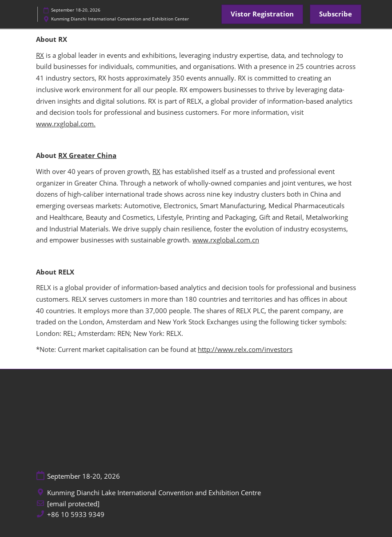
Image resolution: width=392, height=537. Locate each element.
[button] (262, 14)
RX (40, 55)
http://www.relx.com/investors (245, 349)
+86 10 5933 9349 (76, 515)
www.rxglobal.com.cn (226, 240)
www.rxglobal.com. (66, 124)
